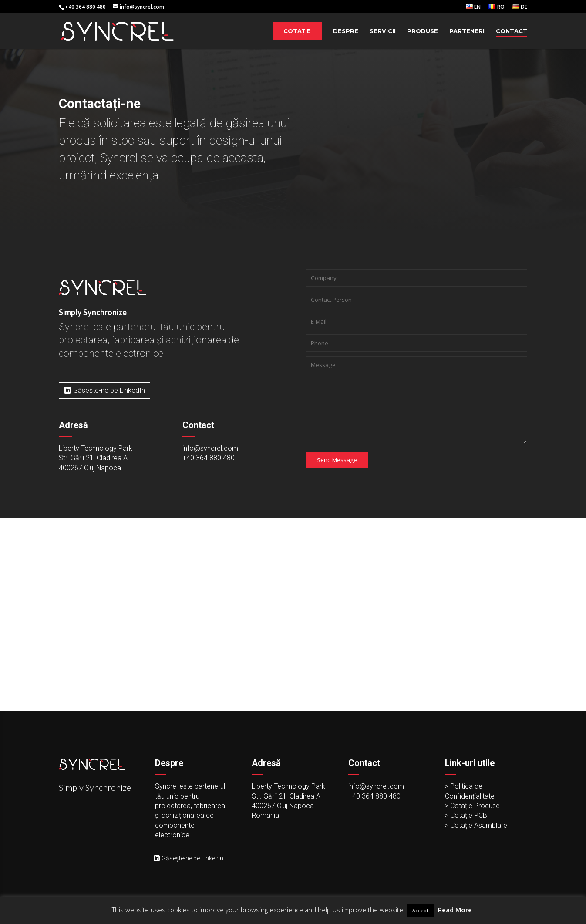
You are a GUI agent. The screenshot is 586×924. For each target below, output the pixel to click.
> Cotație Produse (472, 806)
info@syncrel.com (210, 448)
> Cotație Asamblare (476, 825)
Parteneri (467, 31)
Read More (455, 910)
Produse (423, 31)
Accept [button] (420, 910)
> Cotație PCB (466, 815)
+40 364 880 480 (209, 458)
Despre (346, 31)
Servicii (383, 31)
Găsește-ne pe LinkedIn (109, 390)
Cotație (297, 31)
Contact (512, 31)
